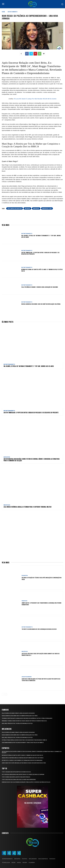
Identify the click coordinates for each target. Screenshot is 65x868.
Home (3, 12)
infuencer (27, 208)
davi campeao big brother (15, 208)
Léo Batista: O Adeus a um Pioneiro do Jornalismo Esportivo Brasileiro (22, 760)
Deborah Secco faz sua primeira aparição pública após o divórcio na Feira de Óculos (26, 782)
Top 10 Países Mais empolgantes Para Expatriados (16, 777)
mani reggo (36, 208)
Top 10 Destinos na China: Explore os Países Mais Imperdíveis (19, 780)
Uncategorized (27, 677)
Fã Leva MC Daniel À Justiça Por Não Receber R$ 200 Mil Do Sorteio (35, 99)
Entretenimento (13, 12)
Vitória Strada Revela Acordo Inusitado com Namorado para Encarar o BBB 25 (24, 740)
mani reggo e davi (47, 208)
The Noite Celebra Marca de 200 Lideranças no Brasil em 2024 (39, 629)
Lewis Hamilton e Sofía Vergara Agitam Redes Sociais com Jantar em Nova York (24, 763)
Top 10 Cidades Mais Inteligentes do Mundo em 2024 (16, 772)
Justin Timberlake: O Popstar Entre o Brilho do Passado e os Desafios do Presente (40, 253)
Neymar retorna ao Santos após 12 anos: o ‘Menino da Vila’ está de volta (42, 270)
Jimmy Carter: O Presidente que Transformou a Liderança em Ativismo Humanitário (41, 604)
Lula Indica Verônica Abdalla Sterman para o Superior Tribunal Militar (27, 507)
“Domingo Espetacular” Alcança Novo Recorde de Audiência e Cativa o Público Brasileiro (27, 718)
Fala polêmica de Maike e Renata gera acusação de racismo (40, 287)
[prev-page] (3, 694)
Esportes (7, 457)
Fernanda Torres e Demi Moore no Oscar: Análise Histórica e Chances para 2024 (24, 721)
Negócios (7, 505)
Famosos (24, 601)
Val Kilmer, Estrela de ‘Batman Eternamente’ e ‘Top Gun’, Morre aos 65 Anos (41, 236)
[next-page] (6, 694)
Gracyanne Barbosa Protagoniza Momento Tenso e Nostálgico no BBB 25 (23, 743)
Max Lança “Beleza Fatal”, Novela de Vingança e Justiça (17, 723)
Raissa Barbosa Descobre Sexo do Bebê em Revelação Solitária (41, 304)
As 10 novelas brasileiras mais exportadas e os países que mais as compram (23, 774)
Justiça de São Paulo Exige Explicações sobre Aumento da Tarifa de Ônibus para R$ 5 (41, 654)
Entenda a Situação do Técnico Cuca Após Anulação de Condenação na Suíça (42, 578)
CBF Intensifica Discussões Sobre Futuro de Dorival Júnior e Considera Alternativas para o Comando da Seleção (32, 460)
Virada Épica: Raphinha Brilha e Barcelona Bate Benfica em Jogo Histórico (23, 758)
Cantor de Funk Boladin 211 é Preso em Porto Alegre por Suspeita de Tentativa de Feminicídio (41, 680)
